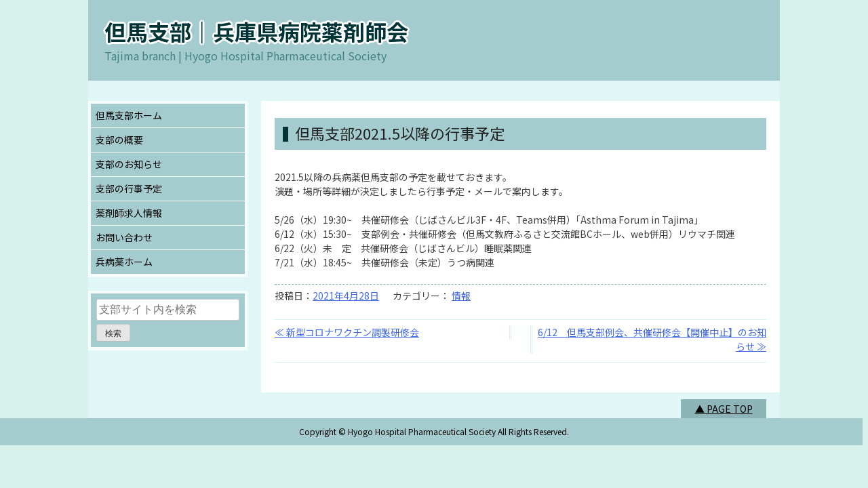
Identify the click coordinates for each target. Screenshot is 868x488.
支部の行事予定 (129, 188)
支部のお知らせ (129, 164)
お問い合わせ (124, 237)
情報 (461, 296)
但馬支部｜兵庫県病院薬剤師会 (256, 31)
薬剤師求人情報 (129, 213)
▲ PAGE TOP (724, 409)
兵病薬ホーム (124, 262)
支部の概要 (119, 140)
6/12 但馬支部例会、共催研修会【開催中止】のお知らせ (652, 339)
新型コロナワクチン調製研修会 (353, 332)
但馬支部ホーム (129, 115)
